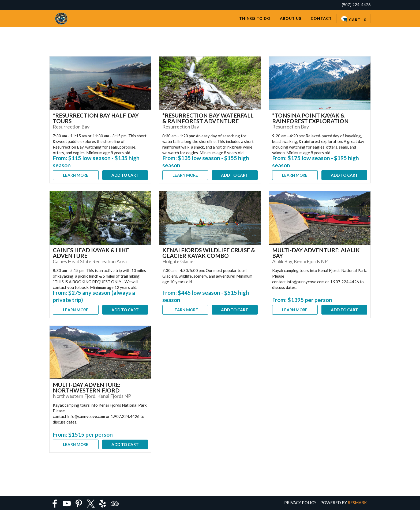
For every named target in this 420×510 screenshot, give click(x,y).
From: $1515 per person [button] (83, 434)
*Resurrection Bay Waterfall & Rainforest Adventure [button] (208, 118)
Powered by (344, 503)
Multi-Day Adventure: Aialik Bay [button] (316, 253)
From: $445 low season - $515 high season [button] (206, 296)
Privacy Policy (300, 503)
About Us (291, 18)
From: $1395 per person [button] (302, 300)
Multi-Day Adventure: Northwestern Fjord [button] (87, 387)
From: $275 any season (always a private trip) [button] (94, 296)
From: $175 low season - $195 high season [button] (316, 161)
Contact (321, 18)
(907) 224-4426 (356, 5)
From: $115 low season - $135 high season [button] (96, 161)
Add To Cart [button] (125, 175)
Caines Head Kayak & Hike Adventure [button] (91, 253)
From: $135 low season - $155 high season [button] (206, 161)
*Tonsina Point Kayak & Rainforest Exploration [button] (310, 118)
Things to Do (255, 18)
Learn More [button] (76, 175)
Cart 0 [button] (354, 19)
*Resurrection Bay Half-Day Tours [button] (96, 118)
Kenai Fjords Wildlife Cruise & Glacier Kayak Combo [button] (209, 253)
